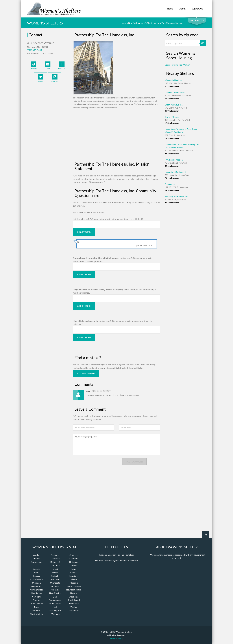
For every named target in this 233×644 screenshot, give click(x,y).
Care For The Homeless (175, 93)
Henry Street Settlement (175, 172)
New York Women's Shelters (141, 23)
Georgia (36, 569)
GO (203, 43)
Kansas (36, 576)
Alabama (55, 555)
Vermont (36, 610)
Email (48, 66)
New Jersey (36, 593)
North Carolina (74, 586)
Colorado (74, 558)
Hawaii (55, 569)
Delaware (74, 562)
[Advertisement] (48, 136)
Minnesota (55, 583)
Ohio (55, 597)
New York (36, 597)
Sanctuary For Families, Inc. (176, 196)
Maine (74, 579)
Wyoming (55, 614)
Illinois (55, 572)
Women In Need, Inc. (174, 80)
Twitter (41, 78)
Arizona (36, 558)
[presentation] (96, 464)
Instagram (55, 78)
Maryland (55, 579)
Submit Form (84, 232)
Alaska (36, 555)
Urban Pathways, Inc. (174, 105)
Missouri (74, 583)
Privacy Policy (116, 638)
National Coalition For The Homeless (117, 555)
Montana (55, 586)
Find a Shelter (197, 20)
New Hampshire (74, 590)
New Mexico (55, 593)
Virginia (74, 607)
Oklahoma (74, 597)
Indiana (74, 572)
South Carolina (36, 604)
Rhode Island (74, 600)
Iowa (74, 569)
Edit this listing (86, 373)
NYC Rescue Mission (174, 160)
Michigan (36, 583)
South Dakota (55, 604)
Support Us (197, 7)
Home (170, 7)
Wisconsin (74, 610)
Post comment (135, 462)
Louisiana (74, 576)
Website (34, 66)
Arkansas (74, 555)
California (55, 558)
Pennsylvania (55, 600)
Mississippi (36, 586)
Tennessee (74, 604)
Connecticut (36, 562)
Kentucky (55, 576)
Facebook (62, 66)
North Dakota (36, 590)
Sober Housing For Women (177, 65)
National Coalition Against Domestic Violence (116, 560)
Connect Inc (170, 184)
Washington (55, 610)
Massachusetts (36, 579)
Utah (55, 607)
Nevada (74, 593)
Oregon (36, 600)
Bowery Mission (172, 117)
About (182, 7)
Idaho (36, 572)
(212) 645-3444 (34, 50)
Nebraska (55, 590)
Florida (74, 565)
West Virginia (36, 614)
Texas (36, 607)
